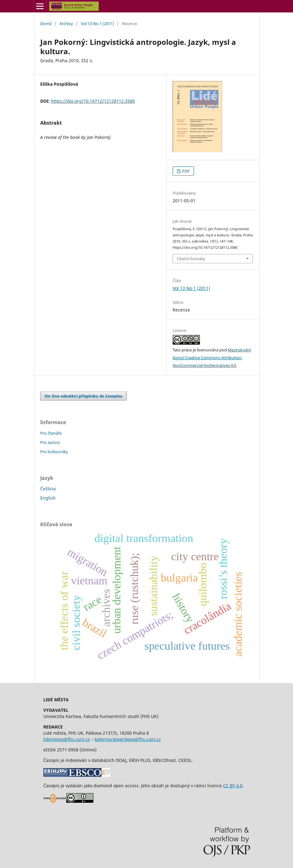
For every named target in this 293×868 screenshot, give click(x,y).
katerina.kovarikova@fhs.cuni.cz (128, 739)
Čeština (48, 489)
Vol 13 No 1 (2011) (97, 24)
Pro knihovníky (54, 452)
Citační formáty (191, 259)
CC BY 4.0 (233, 786)
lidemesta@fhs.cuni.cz (67, 739)
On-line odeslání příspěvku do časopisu (84, 396)
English (48, 498)
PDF (185, 171)
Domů (46, 24)
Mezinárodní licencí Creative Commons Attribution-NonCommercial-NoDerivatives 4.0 (212, 358)
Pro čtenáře (51, 433)
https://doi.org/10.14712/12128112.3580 (93, 101)
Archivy (66, 24)
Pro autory (50, 442)
